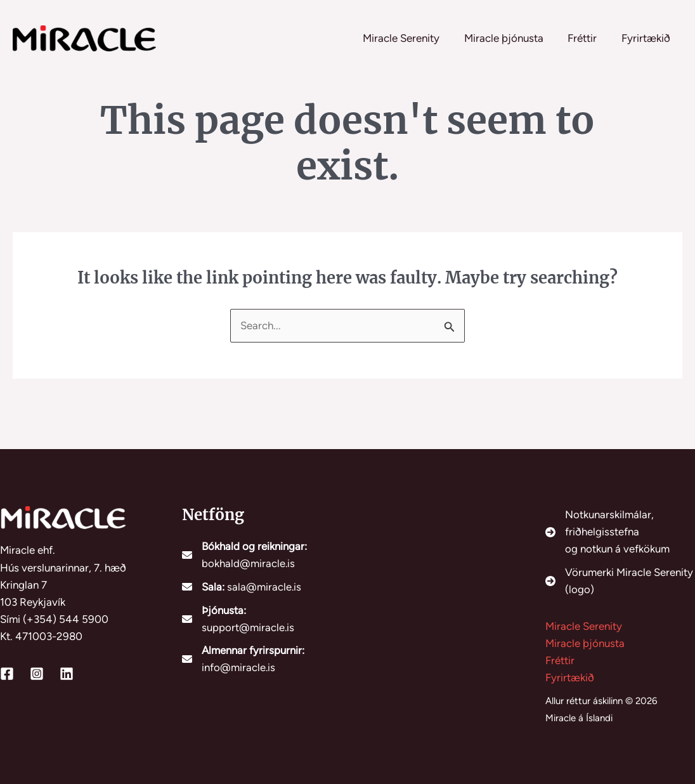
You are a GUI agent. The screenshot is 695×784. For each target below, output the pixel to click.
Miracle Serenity (584, 625)
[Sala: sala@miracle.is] (242, 586)
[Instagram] (37, 672)
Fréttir (560, 660)
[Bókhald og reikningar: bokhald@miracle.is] (257, 554)
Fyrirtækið (570, 677)
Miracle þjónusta (585, 643)
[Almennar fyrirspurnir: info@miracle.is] (257, 659)
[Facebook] (7, 672)
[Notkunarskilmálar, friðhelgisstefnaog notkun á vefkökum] (620, 531)
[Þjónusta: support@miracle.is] (257, 618)
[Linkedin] (67, 672)
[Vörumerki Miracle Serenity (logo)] (620, 580)
